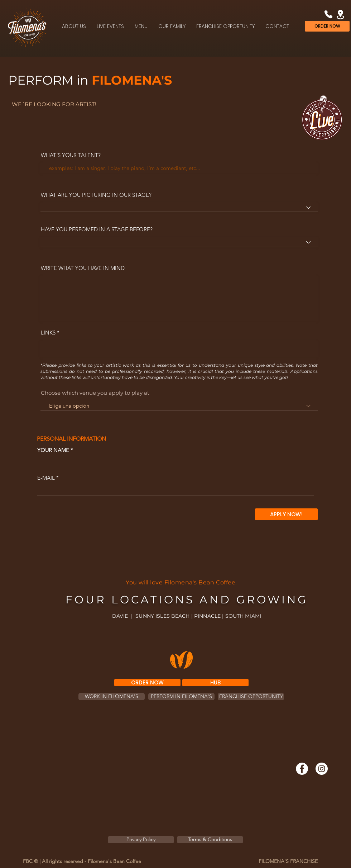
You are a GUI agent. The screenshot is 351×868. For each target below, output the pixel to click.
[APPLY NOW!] (286, 514)
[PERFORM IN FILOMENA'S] (181, 697)
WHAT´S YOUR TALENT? (71, 155)
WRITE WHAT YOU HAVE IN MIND (83, 268)
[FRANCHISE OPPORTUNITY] (251, 697)
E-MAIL (46, 478)
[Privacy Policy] (141, 840)
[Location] (340, 14)
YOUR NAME (53, 450)
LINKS (48, 333)
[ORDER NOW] (327, 26)
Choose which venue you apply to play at (95, 393)
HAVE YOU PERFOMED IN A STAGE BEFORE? (97, 229)
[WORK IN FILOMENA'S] (112, 697)
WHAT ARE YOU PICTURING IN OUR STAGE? (96, 195)
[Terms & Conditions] (210, 840)
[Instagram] (322, 769)
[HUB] (215, 683)
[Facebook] (302, 769)
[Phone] (328, 14)
